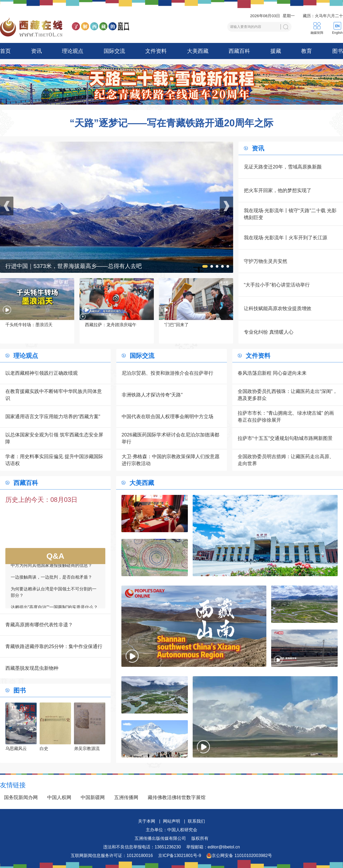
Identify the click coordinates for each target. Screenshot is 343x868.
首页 (5, 51)
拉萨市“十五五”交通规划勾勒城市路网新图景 (285, 438)
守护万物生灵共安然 (266, 261)
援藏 (276, 51)
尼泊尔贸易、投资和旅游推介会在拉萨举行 (167, 373)
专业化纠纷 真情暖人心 (269, 332)
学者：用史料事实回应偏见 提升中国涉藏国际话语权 (54, 460)
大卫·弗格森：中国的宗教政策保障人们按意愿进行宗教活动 (171, 460)
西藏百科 (239, 51)
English (337, 33)
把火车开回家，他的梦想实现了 (278, 190)
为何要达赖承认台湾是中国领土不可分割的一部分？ (54, 595)
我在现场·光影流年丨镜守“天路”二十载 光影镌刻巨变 (290, 214)
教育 (307, 51)
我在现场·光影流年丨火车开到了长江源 (286, 238)
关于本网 (147, 821)
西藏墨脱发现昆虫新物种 (32, 668)
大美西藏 (198, 51)
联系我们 (196, 821)
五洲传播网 (126, 797)
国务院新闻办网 (21, 797)
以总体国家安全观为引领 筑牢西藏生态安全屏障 (54, 438)
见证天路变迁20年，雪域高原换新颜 (283, 167)
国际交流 (114, 51)
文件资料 (156, 51)
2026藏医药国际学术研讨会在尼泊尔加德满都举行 (170, 438)
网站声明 (171, 821)
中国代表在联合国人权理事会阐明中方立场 (167, 417)
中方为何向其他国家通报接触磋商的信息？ (51, 569)
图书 (338, 51)
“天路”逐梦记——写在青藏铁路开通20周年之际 (171, 123)
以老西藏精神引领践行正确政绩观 (42, 373)
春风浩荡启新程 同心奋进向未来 (272, 373)
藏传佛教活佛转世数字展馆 (177, 797)
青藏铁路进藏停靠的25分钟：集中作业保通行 (54, 646)
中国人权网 (59, 797)
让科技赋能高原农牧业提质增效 (278, 308)
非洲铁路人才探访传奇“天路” (152, 395)
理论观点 (73, 51)
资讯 (36, 51)
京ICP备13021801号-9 (180, 856)
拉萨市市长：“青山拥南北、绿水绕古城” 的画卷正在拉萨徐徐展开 (286, 417)
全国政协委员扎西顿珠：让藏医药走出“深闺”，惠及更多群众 (288, 395)
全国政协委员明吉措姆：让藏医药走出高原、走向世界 (286, 460)
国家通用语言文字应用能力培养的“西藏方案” (53, 417)
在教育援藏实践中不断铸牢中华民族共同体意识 (54, 395)
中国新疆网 (93, 797)
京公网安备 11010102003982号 (239, 856)
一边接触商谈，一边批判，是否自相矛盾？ (51, 580)
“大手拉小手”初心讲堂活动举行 (277, 285)
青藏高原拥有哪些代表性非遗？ (39, 625)
